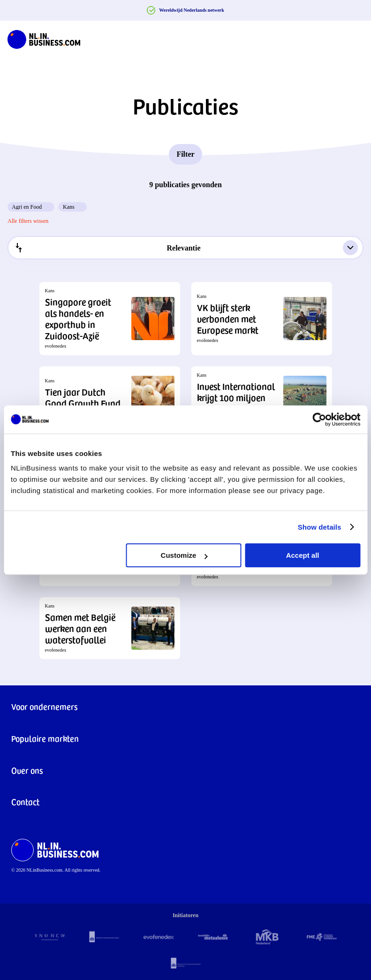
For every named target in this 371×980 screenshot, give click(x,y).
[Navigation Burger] (356, 38)
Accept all (303, 555)
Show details (320, 527)
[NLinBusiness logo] (44, 38)
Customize (184, 555)
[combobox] (185, 248)
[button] (110, 319)
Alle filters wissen (28, 221)
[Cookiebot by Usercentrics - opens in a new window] (319, 419)
